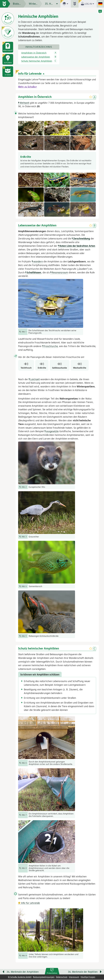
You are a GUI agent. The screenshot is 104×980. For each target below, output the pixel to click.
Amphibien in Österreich (34, 53)
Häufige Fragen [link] (88, 977)
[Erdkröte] (42, 366)
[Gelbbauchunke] (60, 366)
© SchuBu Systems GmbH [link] (20, 977)
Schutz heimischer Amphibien (37, 61)
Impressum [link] (74, 977)
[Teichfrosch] (26, 366)
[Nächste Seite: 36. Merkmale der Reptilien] (81, 973)
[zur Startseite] (5, 4)
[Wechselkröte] (80, 366)
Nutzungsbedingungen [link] (44, 977)
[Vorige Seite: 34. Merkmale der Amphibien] (23, 973)
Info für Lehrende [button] (29, 903)
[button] (8, 72)
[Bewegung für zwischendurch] (99, 967)
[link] (52, 972)
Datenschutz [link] (62, 977)
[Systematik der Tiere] (8, 19)
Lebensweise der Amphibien (36, 57)
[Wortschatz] (8, 33)
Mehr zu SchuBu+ (28, 87)
